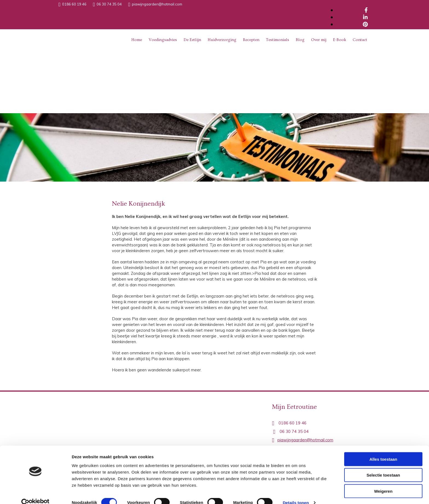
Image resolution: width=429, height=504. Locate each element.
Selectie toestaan (383, 466)
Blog (300, 40)
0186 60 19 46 (74, 4)
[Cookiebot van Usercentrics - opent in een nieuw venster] (35, 493)
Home (137, 40)
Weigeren (383, 481)
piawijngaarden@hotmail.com (157, 4)
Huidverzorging (222, 40)
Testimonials (278, 40)
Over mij (319, 40)
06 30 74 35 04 (109, 4)
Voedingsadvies (163, 40)
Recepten (251, 40)
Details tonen (296, 493)
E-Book (340, 40)
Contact (360, 40)
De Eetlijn (192, 40)
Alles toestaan (383, 449)
